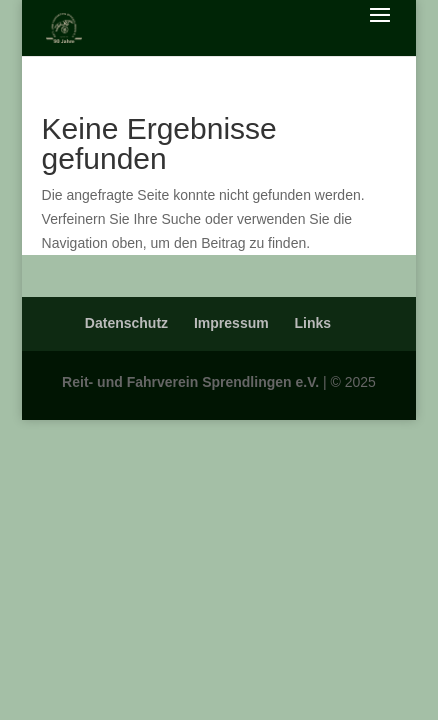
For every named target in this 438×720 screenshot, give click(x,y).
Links (313, 323)
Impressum (231, 323)
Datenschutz (126, 323)
